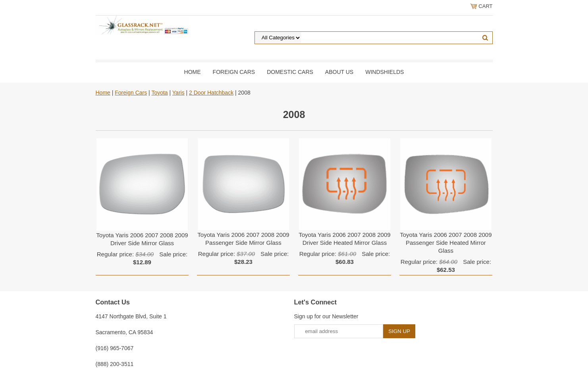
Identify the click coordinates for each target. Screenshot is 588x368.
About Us (339, 72)
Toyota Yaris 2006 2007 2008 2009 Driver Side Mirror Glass (142, 239)
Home (193, 72)
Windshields (385, 72)
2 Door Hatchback (211, 93)
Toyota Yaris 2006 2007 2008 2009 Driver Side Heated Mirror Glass (344, 239)
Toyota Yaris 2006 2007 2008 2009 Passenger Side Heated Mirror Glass (446, 243)
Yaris (178, 93)
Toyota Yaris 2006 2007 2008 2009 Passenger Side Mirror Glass (243, 239)
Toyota (159, 93)
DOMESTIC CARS (290, 72)
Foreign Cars (234, 72)
